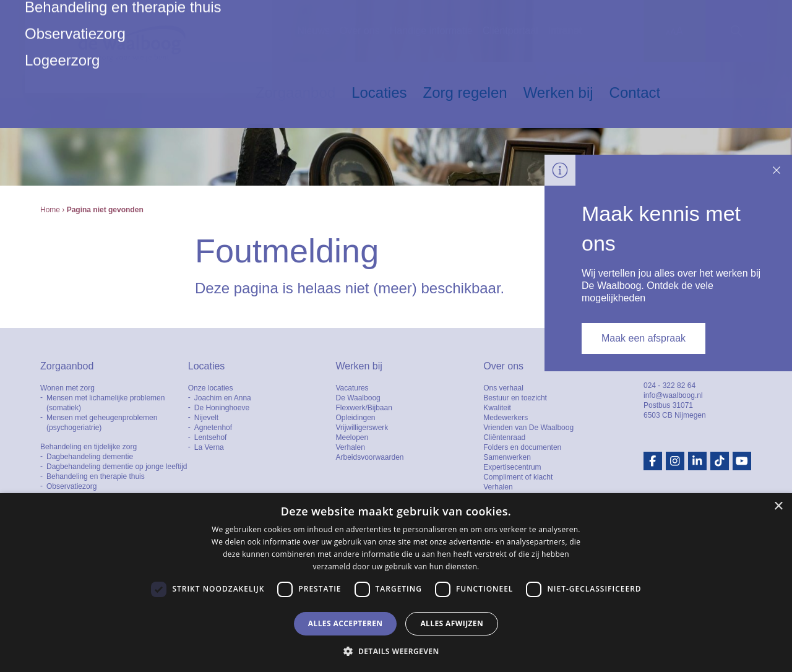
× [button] (778, 506)
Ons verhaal (503, 388)
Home (50, 210)
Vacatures (352, 388)
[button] (396, 651)
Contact (635, 93)
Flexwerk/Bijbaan (364, 408)
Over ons (360, 31)
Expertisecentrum (512, 467)
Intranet (565, 31)
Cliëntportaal (510, 31)
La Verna (209, 447)
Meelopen (352, 437)
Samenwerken (507, 457)
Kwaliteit (497, 408)
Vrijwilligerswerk (362, 428)
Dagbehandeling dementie (90, 457)
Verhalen (350, 447)
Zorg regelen (465, 93)
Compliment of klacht (518, 477)
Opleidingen (355, 418)
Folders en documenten (522, 447)
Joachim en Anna (223, 398)
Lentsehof (211, 437)
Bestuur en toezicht (515, 398)
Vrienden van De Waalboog (528, 428)
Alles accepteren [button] (346, 623)
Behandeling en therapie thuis (96, 476)
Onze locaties (211, 388)
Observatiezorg (71, 486)
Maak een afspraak (643, 338)
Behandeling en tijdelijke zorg (88, 447)
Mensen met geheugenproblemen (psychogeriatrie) (102, 423)
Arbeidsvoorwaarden (369, 457)
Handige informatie (431, 31)
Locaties (379, 93)
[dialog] (396, 583)
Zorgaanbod (295, 93)
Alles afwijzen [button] (452, 623)
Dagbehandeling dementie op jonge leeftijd (117, 467)
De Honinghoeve (222, 408)
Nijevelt (206, 418)
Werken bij (558, 93)
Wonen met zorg (67, 388)
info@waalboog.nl (673, 395)
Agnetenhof (213, 428)
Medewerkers (506, 418)
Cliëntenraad (504, 437)
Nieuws (313, 31)
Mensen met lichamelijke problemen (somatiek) (105, 403)
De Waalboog (358, 398)
